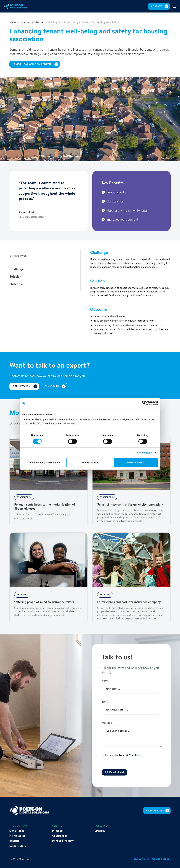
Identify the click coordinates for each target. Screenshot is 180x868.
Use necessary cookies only (44, 463)
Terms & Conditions (130, 755)
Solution (15, 277)
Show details (145, 453)
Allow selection (90, 463)
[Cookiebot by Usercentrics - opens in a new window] (144, 403)
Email (105, 702)
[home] (15, 6)
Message (107, 723)
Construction (60, 836)
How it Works (17, 836)
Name (105, 681)
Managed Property (63, 841)
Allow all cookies (136, 463)
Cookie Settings (161, 859)
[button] (174, 6)
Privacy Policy (141, 859)
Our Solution (17, 831)
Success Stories (19, 846)
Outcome (16, 284)
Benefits (14, 841)
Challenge (17, 269)
